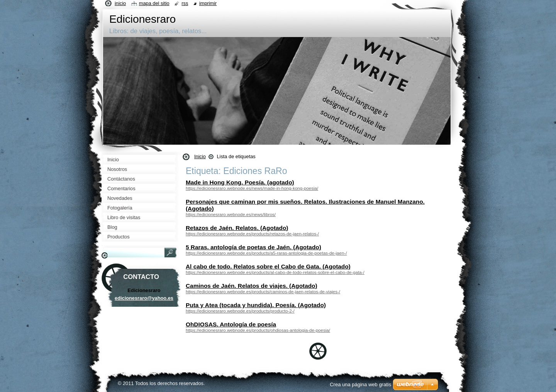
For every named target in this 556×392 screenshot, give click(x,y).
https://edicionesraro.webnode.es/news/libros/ (231, 215)
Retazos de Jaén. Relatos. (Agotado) (237, 228)
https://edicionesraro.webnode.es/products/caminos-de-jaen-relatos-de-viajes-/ (263, 292)
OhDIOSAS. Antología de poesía (231, 324)
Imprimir (208, 3)
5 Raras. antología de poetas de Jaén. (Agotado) (253, 247)
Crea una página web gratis (360, 384)
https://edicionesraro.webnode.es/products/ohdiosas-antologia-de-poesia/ (258, 330)
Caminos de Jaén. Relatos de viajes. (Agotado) (252, 286)
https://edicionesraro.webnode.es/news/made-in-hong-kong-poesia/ (252, 188)
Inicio (200, 156)
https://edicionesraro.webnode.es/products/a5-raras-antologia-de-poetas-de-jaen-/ (266, 253)
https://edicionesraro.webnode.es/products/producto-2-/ (240, 311)
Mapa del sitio (154, 3)
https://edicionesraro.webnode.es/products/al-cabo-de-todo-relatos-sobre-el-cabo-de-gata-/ (275, 272)
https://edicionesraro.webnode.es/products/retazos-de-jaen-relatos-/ (252, 234)
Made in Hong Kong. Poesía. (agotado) (240, 182)
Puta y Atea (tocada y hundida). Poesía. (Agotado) (256, 305)
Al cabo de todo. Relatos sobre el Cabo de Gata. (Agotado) (268, 266)
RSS (185, 3)
